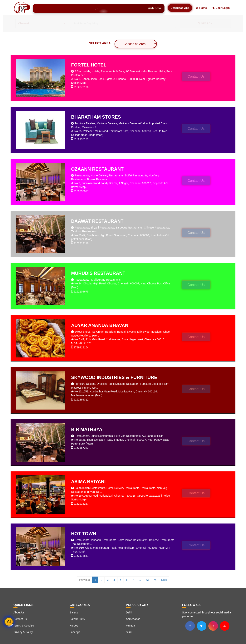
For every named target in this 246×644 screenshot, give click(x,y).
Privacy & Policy (23, 632)
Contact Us (196, 76)
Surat (129, 632)
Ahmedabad (133, 619)
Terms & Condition (24, 626)
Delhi (129, 612)
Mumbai (131, 626)
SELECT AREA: (101, 43)
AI (9, 622)
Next (164, 580)
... (140, 580)
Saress (74, 612)
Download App (180, 8)
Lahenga (75, 632)
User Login (221, 8)
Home (201, 8)
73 (147, 580)
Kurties (74, 626)
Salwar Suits (77, 619)
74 (155, 580)
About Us (19, 612)
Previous (84, 580)
